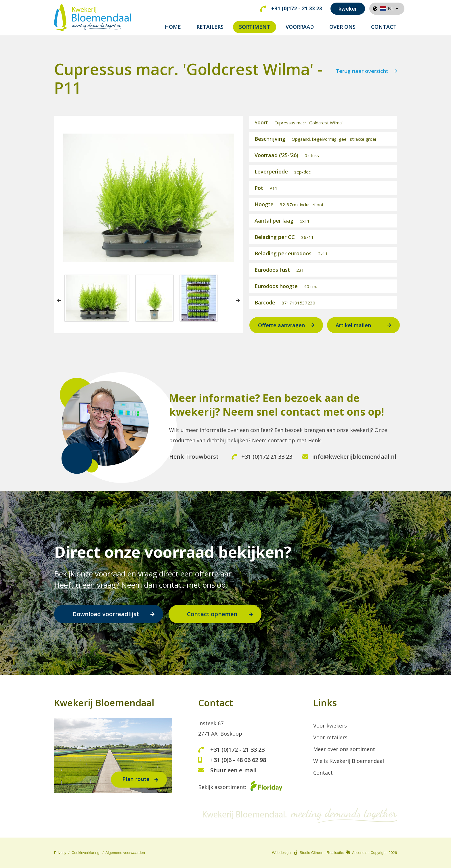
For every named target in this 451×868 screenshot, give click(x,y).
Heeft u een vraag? (87, 585)
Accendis (360, 853)
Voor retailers (330, 738)
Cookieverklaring (86, 853)
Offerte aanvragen (281, 329)
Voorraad (300, 27)
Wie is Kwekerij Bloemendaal (349, 761)
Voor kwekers (330, 726)
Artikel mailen (353, 329)
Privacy (60, 853)
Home (173, 27)
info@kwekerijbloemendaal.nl (349, 461)
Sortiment (255, 27)
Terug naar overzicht (362, 76)
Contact (384, 27)
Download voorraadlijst (106, 614)
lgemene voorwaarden (126, 853)
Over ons (342, 27)
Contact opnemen (212, 614)
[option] (97, 302)
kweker (348, 9)
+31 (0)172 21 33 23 (262, 461)
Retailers (210, 27)
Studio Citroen (312, 853)
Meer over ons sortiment (344, 749)
